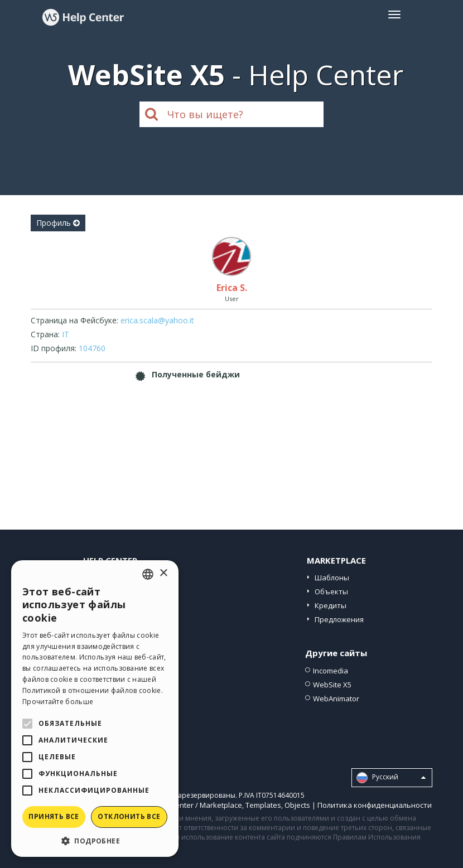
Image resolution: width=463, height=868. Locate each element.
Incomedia (331, 671)
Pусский (391, 778)
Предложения (339, 619)
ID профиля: (54, 348)
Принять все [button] (54, 816)
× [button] (163, 573)
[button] (95, 840)
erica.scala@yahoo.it (157, 320)
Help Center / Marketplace (198, 805)
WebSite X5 (332, 685)
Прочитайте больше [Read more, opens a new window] (58, 702)
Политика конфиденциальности (375, 805)
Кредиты (331, 605)
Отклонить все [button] (129, 816)
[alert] (95, 709)
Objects (297, 805)
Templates (263, 805)
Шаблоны (332, 578)
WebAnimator (336, 699)
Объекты (331, 591)
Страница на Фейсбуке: (74, 320)
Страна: (45, 334)
